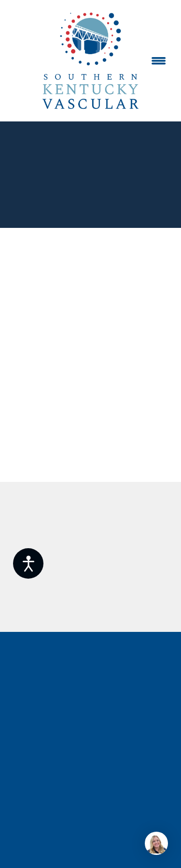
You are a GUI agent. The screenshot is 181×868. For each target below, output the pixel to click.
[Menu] (159, 61)
